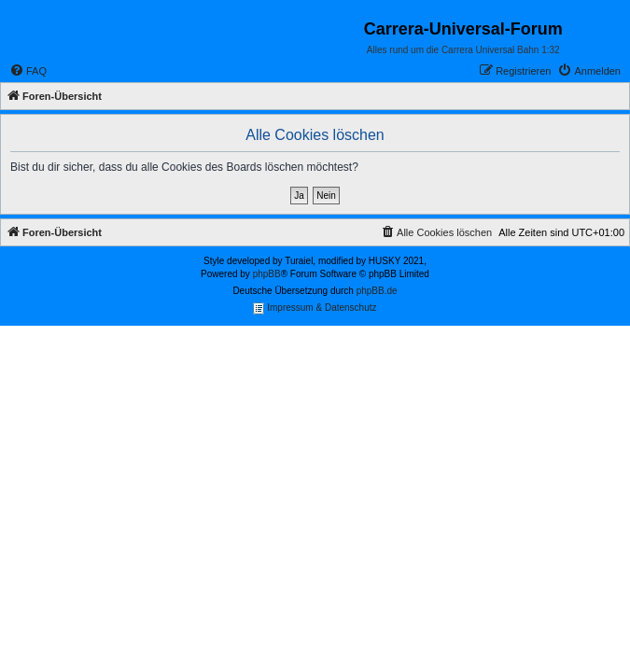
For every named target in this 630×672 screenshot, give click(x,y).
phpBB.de (377, 291)
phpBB (267, 274)
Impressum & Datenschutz (315, 308)
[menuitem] (28, 71)
